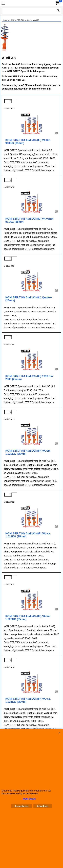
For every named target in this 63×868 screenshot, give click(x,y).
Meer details (29, 799)
